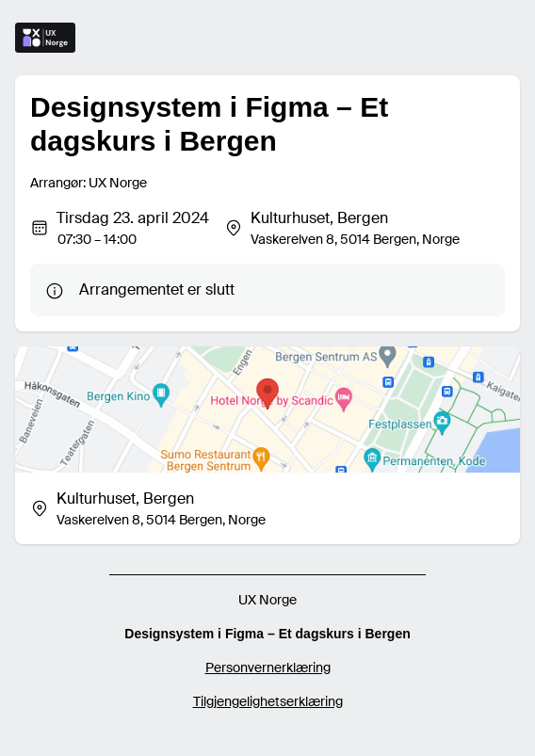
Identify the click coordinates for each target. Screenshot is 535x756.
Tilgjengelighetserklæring (268, 701)
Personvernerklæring (268, 668)
